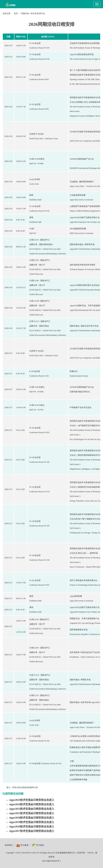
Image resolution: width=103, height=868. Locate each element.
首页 (16, 13)
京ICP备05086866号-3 (52, 861)
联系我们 (9, 845)
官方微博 (22, 845)
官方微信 (38, 845)
